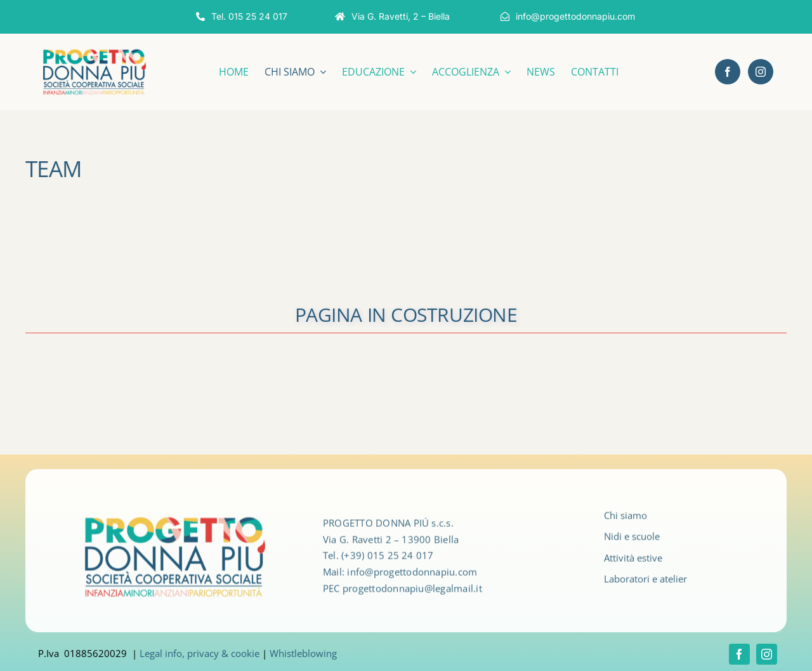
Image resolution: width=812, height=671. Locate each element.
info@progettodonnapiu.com (412, 576)
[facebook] (728, 72)
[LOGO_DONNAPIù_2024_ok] (95, 51)
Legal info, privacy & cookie (200, 653)
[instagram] (761, 72)
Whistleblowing (303, 653)
